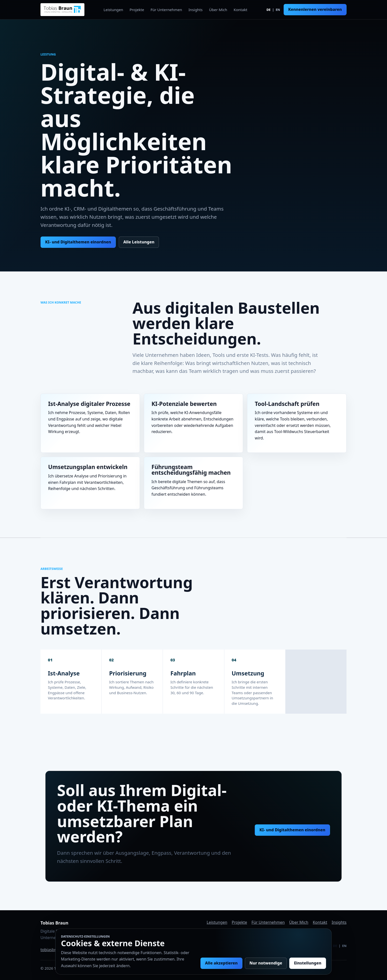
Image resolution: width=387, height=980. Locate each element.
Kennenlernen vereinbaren (315, 9)
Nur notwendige (266, 963)
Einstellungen (308, 963)
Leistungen (113, 10)
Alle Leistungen (139, 242)
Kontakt (241, 10)
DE (269, 10)
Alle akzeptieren (221, 963)
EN (278, 10)
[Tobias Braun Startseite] (62, 9)
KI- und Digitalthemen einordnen (78, 242)
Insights (196, 10)
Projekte (137, 10)
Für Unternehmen (166, 10)
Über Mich (218, 10)
